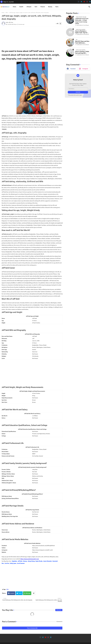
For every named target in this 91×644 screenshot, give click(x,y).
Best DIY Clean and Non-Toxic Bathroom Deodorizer (82, 42)
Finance (43, 7)
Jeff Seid (20, 561)
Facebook (12, 593)
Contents (4, 129)
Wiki (7, 13)
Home (14, 7)
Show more (59, 610)
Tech (36, 7)
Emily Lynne (13, 563)
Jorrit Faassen (21, 563)
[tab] (14, 7)
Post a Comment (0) (32, 628)
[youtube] (84, 2)
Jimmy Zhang (31, 561)
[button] (89, 7)
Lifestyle (29, 7)
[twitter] (81, 2)
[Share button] (34, 593)
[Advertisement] (32, 38)
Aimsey (25, 561)
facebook (73, 69)
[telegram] (90, 2)
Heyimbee (15, 561)
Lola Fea (7, 563)
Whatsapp (28, 593)
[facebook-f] (79, 2)
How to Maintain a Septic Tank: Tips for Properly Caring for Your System (81, 32)
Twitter (20, 593)
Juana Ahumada (48, 561)
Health (21, 7)
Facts (57, 7)
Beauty (50, 7)
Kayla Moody (39, 561)
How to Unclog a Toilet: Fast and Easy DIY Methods (82, 52)
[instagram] (87, 2)
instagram (85, 69)
